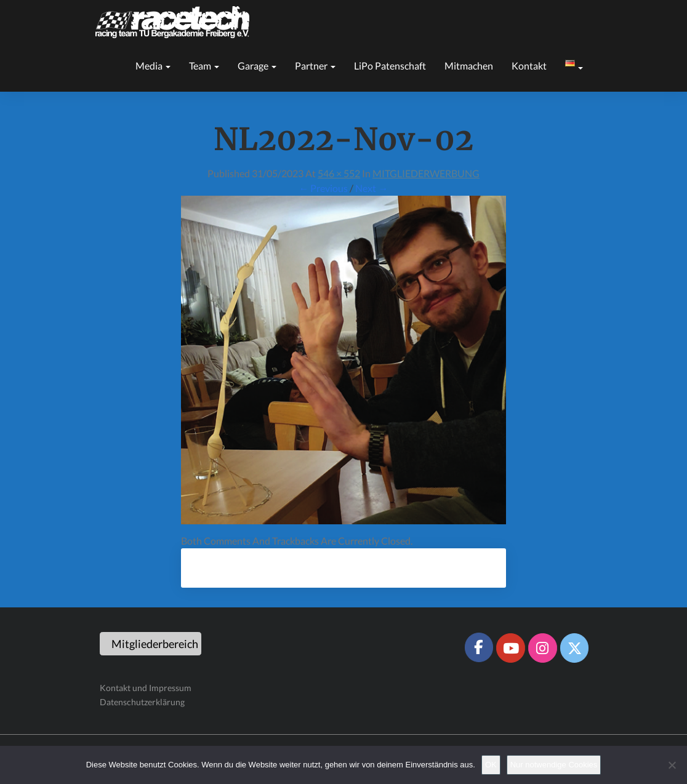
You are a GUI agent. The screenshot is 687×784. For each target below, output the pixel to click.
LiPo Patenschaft (390, 66)
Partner (315, 66)
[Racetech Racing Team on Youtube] (510, 648)
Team (204, 66)
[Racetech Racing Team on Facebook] (479, 647)
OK (491, 765)
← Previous (323, 188)
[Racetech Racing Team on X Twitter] (574, 648)
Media (153, 66)
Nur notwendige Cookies (554, 765)
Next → (372, 188)
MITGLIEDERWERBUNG (426, 173)
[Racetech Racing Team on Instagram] (542, 648)
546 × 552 (339, 173)
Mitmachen (469, 66)
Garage (257, 66)
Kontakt (529, 66)
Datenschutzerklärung (142, 702)
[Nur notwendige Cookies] (672, 765)
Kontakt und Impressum (146, 688)
